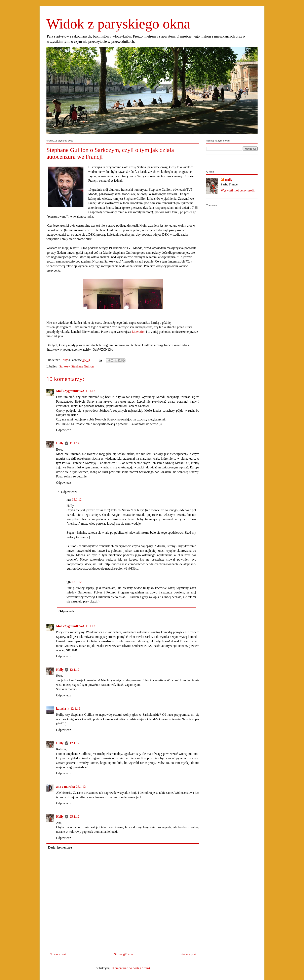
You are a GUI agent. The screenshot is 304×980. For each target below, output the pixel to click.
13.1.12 (77, 499)
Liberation (139, 332)
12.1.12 (74, 670)
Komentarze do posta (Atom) (131, 968)
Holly (60, 443)
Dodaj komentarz (60, 847)
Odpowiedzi (69, 492)
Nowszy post (58, 954)
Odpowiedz (64, 430)
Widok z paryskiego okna (118, 24)
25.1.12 (74, 817)
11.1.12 (90, 391)
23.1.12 (81, 787)
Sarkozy (64, 366)
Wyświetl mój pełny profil (238, 190)
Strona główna (123, 954)
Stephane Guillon (82, 366)
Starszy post (188, 954)
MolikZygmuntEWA (70, 391)
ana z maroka (65, 787)
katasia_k (63, 709)
